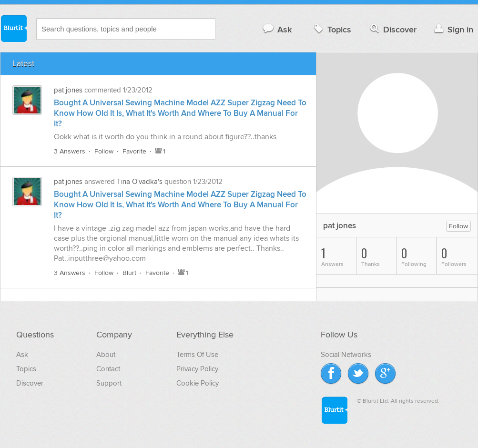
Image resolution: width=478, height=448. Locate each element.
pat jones (68, 90)
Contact (108, 369)
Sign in (453, 29)
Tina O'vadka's (140, 182)
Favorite (134, 151)
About (106, 355)
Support (109, 383)
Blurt (129, 273)
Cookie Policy (198, 383)
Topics (331, 29)
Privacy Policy (197, 369)
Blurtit (13, 28)
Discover (392, 29)
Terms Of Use (197, 355)
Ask (277, 29)
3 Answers (70, 151)
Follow (104, 151)
